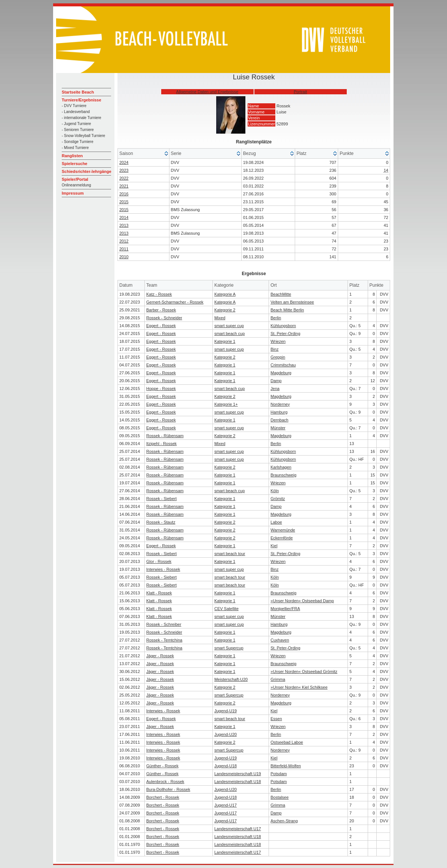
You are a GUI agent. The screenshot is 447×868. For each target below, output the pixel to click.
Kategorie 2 (225, 310)
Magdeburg (281, 373)
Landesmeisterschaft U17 (238, 829)
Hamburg (279, 412)
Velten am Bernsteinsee (292, 302)
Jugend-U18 (226, 766)
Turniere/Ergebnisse (82, 100)
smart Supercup (229, 648)
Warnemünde (283, 530)
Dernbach (279, 420)
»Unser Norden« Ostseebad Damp (302, 601)
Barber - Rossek (161, 310)
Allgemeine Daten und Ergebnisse (207, 92)
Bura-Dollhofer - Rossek (168, 789)
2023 (124, 170)
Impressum (73, 193)
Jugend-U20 (226, 734)
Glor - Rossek (159, 561)
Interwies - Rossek (163, 569)
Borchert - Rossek (163, 797)
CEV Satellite (226, 609)
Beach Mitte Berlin (287, 310)
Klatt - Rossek (159, 593)
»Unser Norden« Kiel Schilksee (299, 687)
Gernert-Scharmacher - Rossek (175, 302)
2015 (124, 202)
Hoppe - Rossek (161, 389)
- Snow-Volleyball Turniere (83, 136)
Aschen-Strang (284, 821)
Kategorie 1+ (226, 404)
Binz (274, 349)
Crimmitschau (283, 365)
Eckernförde (281, 538)
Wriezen (278, 341)
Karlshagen (281, 467)
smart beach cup (229, 334)
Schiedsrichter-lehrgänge (87, 171)
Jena (275, 389)
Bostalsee (279, 797)
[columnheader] (144, 154)
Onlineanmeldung (76, 185)
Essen (276, 719)
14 (386, 170)
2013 (124, 225)
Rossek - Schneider (164, 318)
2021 (124, 186)
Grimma (278, 679)
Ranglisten (72, 156)
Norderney (280, 404)
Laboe (276, 522)
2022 (124, 178)
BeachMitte (281, 294)
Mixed (220, 318)
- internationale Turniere (82, 118)
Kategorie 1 (225, 341)
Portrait (300, 92)
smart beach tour (230, 554)
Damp (276, 381)
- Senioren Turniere (78, 130)
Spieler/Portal (75, 179)
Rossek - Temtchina (164, 640)
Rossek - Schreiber (164, 624)
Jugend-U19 (226, 711)
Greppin (278, 357)
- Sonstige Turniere (78, 142)
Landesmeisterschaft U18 (238, 782)
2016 (124, 194)
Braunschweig (283, 475)
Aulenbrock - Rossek (165, 782)
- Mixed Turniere (75, 148)
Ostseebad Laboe (287, 742)
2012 (124, 241)
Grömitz (278, 499)
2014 (124, 217)
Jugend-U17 (226, 805)
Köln (275, 491)
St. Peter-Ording (285, 334)
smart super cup (229, 326)
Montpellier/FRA (285, 609)
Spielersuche (74, 164)
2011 (124, 249)
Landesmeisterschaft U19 (238, 774)
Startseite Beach (78, 92)
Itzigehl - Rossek (161, 444)
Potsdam (278, 774)
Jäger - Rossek (160, 656)
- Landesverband (76, 112)
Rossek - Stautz (161, 522)
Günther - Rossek (162, 766)
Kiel (274, 546)
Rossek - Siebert (161, 499)
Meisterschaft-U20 (231, 679)
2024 (124, 162)
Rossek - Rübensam (165, 436)
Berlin (276, 318)
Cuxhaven (280, 640)
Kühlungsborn (283, 326)
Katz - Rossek (159, 294)
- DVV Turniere (74, 106)
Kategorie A (225, 294)
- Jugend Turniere (76, 124)
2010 (124, 257)
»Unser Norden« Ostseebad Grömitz (304, 671)
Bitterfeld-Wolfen (286, 766)
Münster (278, 428)
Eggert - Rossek (161, 326)
